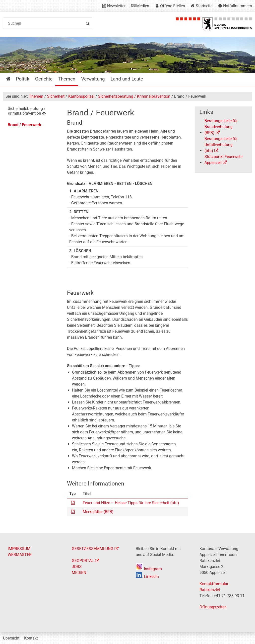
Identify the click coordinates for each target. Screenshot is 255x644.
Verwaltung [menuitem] (93, 79)
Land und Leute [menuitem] (127, 79)
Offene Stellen (173, 6)
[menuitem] (32, 112)
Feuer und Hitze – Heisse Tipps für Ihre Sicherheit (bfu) (131, 503)
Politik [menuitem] (23, 79)
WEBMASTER (20, 555)
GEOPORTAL (83, 561)
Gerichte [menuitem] (44, 79)
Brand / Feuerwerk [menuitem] (25, 125)
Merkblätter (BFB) (98, 512)
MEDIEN (79, 573)
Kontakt (31, 638)
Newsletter (116, 6)
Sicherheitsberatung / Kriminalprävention (134, 96)
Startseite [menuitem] (12, 79)
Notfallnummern (238, 6)
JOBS (77, 567)
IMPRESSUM (19, 549)
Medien (143, 6)
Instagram (149, 569)
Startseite (204, 6)
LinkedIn (147, 577)
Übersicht (11, 638)
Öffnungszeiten (213, 607)
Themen (36, 96)
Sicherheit (56, 96)
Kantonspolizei (81, 96)
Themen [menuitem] (67, 79)
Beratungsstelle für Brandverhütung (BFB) (221, 127)
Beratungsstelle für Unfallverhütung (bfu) (221, 145)
